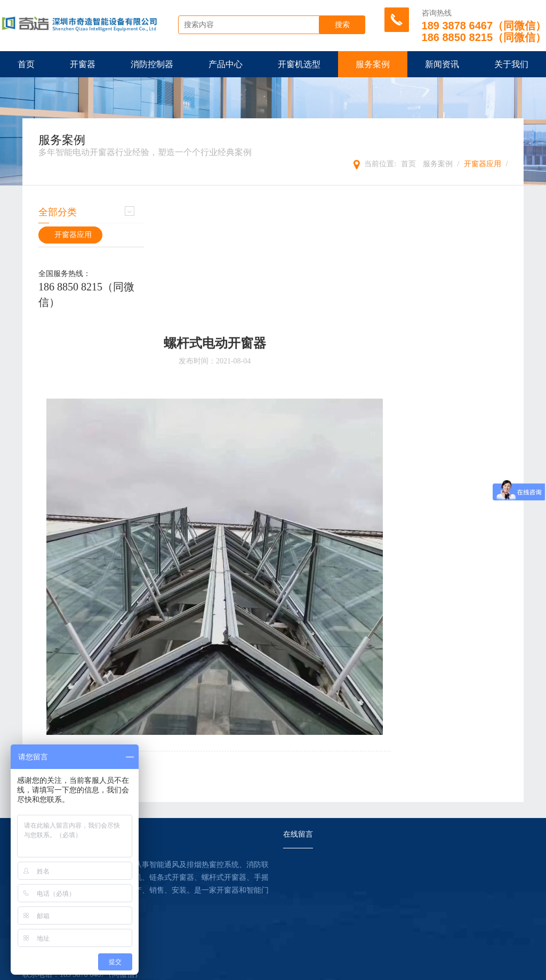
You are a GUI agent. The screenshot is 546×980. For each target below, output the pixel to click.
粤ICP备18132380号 (463, 969)
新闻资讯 (442, 64)
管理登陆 (304, 969)
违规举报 (340, 969)
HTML (216, 969)
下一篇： (213, 655)
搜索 (345, 25)
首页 (26, 64)
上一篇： (213, 644)
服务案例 (373, 64)
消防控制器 (152, 64)
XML (193, 969)
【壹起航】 (411, 969)
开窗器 (83, 64)
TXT (239, 969)
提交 (273, 928)
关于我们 (511, 64)
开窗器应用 (483, 164)
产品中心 (226, 64)
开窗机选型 (299, 64)
